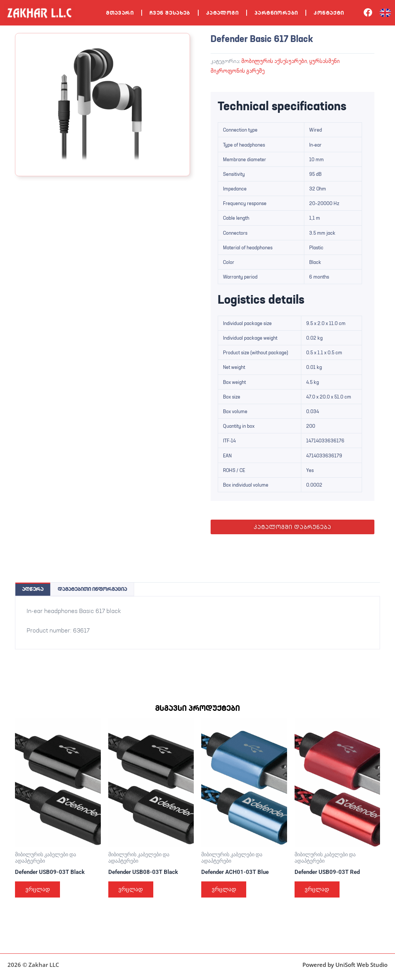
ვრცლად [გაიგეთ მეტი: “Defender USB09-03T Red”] (319, 891)
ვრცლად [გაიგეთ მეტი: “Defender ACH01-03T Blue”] (225, 891)
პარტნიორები (276, 13)
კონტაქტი (329, 13)
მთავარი (120, 13)
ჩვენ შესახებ (170, 13)
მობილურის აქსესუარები (274, 61)
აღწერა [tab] (33, 589)
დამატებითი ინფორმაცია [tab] (92, 589)
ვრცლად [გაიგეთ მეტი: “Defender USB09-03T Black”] (39, 891)
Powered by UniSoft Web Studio (345, 965)
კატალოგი (222, 13)
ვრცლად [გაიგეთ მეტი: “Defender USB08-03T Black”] (132, 891)
